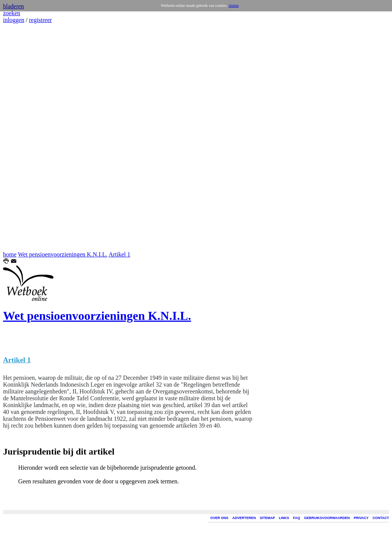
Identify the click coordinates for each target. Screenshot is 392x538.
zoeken (12, 13)
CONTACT (381, 518)
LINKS (284, 518)
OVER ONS (220, 518)
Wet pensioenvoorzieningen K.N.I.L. (63, 254)
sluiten (234, 6)
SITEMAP (267, 518)
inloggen (14, 20)
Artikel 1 (119, 254)
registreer (40, 20)
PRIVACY (361, 518)
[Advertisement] (26, 137)
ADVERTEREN (244, 518)
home (10, 254)
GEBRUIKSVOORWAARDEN (327, 518)
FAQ (297, 518)
